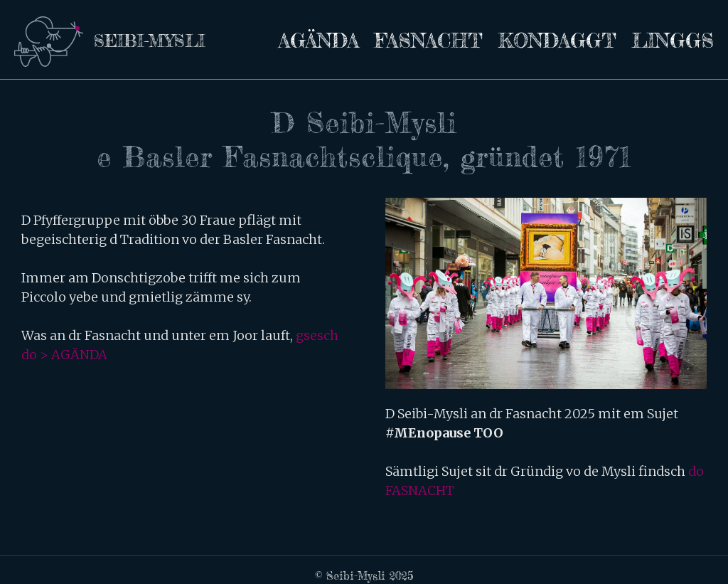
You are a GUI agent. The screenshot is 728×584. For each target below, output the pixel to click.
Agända (319, 41)
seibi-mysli (149, 41)
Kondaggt (557, 41)
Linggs (673, 41)
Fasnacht (429, 41)
